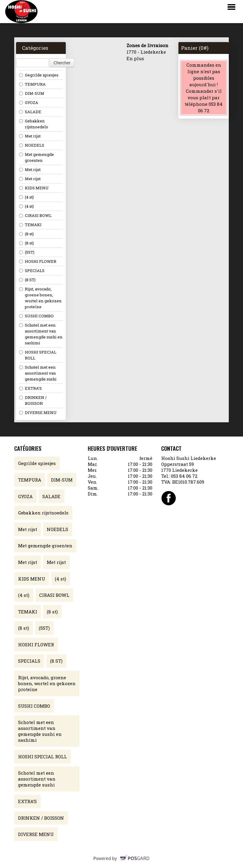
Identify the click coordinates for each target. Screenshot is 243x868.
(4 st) (26, 197)
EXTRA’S (30, 388)
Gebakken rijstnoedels (33, 124)
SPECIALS (32, 271)
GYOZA (29, 103)
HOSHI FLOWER (38, 261)
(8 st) (26, 234)
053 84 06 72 (184, 476)
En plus (135, 58)
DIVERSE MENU (38, 413)
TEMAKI (30, 225)
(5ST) (27, 252)
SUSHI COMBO (36, 316)
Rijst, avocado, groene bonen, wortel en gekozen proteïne (40, 298)
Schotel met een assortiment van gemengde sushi (38, 373)
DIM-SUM (32, 93)
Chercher (62, 63)
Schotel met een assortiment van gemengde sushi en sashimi (41, 334)
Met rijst (30, 136)
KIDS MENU (34, 188)
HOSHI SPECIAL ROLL (38, 355)
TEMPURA (32, 84)
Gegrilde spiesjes (39, 75)
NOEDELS (32, 145)
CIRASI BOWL (35, 215)
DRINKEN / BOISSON (33, 400)
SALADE (30, 112)
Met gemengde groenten (36, 157)
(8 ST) (27, 280)
